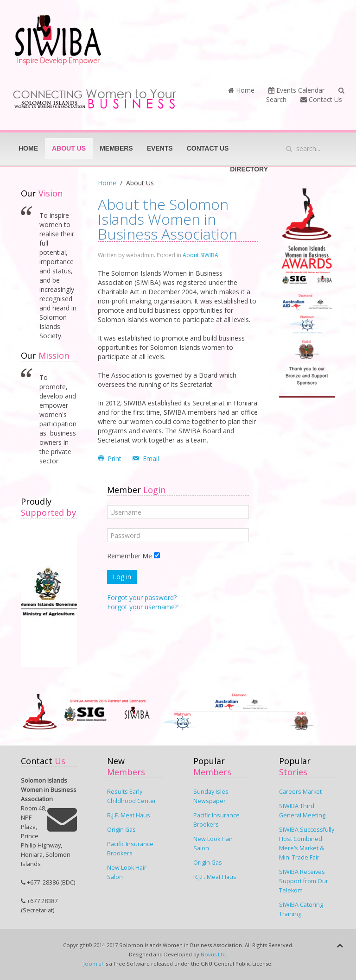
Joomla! (93, 964)
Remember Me (130, 556)
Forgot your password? (142, 597)
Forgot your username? (142, 607)
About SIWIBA (200, 255)
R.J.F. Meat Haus (129, 815)
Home (241, 90)
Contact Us (321, 99)
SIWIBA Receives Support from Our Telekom (304, 881)
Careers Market (300, 792)
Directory (249, 169)
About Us (69, 148)
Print (111, 458)
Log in (122, 577)
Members (116, 148)
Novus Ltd (213, 954)
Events (160, 148)
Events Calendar (296, 90)
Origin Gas (121, 830)
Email (146, 458)
